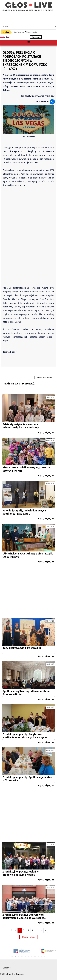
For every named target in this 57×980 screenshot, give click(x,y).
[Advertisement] (28, 592)
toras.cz (20, 974)
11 (45, 957)
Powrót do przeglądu (45, 377)
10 (42, 957)
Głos (9, 974)
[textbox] (27, 26)
